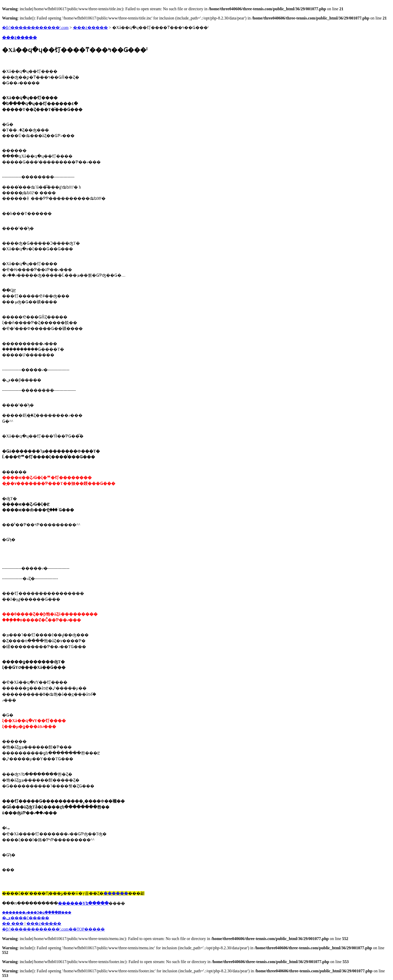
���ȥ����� (90, 28)
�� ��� (13, 924)
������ (116, 893)
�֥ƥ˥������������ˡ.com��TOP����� (53, 929)
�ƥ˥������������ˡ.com (35, 28)
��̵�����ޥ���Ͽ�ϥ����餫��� (37, 913)
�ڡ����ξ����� (26, 918)
